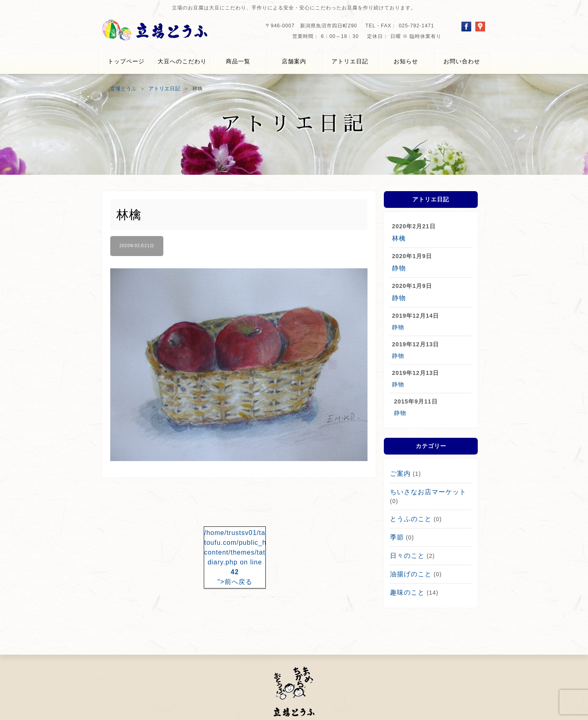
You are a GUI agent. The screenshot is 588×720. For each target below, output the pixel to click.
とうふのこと (408, 504)
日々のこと (405, 538)
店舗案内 (294, 61)
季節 (396, 521)
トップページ (126, 61)
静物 (398, 266)
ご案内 (399, 469)
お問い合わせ (462, 61)
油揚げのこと (408, 555)
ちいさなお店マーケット (424, 486)
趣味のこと (405, 572)
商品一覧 (238, 61)
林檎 (398, 238)
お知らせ (406, 61)
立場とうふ (124, 89)
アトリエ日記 (350, 61)
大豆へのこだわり (182, 61)
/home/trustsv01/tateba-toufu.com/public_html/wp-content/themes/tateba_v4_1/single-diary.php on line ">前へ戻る (235, 552)
